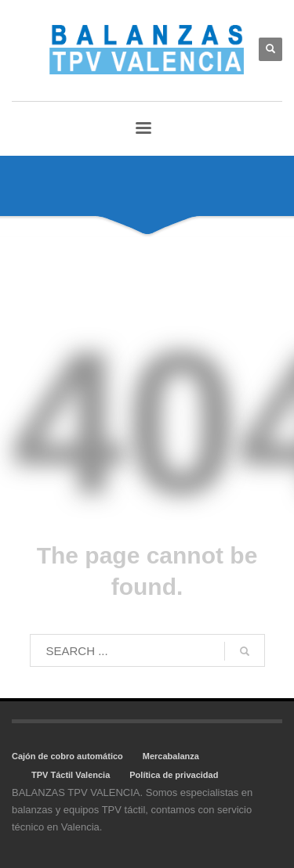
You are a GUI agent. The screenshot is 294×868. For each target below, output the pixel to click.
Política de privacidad (174, 775)
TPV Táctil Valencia (71, 775)
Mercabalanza (171, 756)
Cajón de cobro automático (67, 756)
